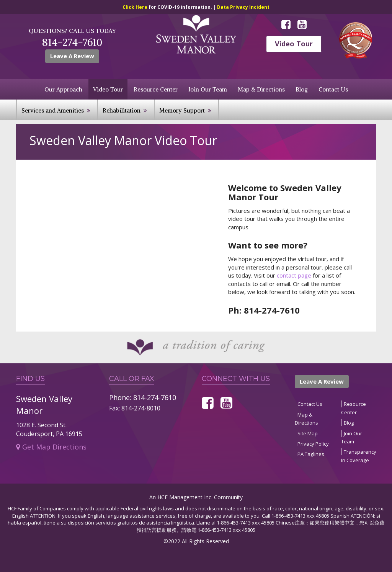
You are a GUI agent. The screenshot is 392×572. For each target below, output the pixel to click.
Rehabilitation (122, 110)
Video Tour (294, 44)
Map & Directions (261, 89)
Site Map (308, 433)
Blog (302, 89)
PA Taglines (311, 454)
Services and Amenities (53, 110)
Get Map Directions (51, 447)
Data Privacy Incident (243, 7)
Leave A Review (72, 56)
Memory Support (182, 110)
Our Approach (63, 89)
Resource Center (156, 89)
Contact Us (333, 89)
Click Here (136, 7)
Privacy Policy (313, 444)
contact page (294, 275)
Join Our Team (208, 89)
